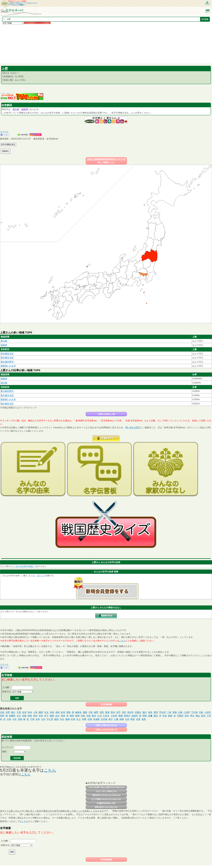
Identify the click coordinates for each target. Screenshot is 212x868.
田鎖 (24, 716)
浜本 (187, 716)
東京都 (16, 109)
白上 (79, 719)
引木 (14, 719)
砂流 (63, 712)
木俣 (41, 716)
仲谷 (165, 716)
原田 (156, 712)
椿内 (94, 716)
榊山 (198, 716)
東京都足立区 (7, 354)
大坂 (9, 719)
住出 (62, 719)
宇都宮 (180, 716)
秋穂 (30, 716)
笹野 (2, 716)
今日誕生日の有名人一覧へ (106, 803)
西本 (113, 712)
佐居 (24, 712)
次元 (19, 716)
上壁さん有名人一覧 (106, 414)
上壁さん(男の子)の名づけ (106, 725)
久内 (43, 719)
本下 (46, 716)
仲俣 (52, 712)
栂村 (72, 716)
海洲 (57, 712)
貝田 (102, 712)
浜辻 (57, 716)
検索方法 (6, 692)
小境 (35, 712)
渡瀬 (107, 712)
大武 (127, 719)
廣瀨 (120, 716)
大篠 (180, 712)
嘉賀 (144, 719)
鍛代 (203, 716)
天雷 (19, 712)
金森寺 (135, 716)
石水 (46, 712)
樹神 (77, 716)
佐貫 (138, 719)
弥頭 (30, 712)
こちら (122, 641)
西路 (69, 712)
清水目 (130, 712)
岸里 (124, 712)
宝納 (83, 716)
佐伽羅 (96, 719)
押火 (192, 716)
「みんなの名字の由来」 (24, 566)
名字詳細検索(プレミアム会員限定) (37, 23)
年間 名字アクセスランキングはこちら (106, 795)
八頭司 (187, 712)
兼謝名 (78, 712)
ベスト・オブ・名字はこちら (106, 791)
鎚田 (57, 719)
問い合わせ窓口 (133, 427)
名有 (38, 719)
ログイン (40, 576)
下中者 (194, 712)
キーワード (8, 747)
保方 (111, 719)
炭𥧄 (150, 716)
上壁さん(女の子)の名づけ (106, 730)
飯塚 (68, 719)
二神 (169, 712)
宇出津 (162, 712)
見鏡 (20, 719)
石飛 (90, 719)
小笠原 (114, 716)
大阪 (201, 712)
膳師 (85, 712)
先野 (8, 712)
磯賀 (41, 712)
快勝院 (12, 716)
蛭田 (133, 719)
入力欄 (5, 687)
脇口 (145, 712)
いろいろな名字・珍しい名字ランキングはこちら (106, 787)
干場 (32, 719)
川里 (91, 712)
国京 (156, 716)
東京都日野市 (7, 362)
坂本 (150, 712)
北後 (2, 712)
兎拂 (175, 712)
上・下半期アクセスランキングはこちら (106, 799)
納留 (170, 716)
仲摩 (84, 719)
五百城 (104, 719)
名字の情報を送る (8, 144)
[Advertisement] (81, 44)
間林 (145, 716)
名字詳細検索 (106, 704)
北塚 (88, 716)
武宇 (118, 712)
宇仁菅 (50, 719)
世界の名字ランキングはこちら (106, 807)
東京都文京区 (7, 358)
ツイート (4, 132)
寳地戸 (127, 716)
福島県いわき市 (8, 366)
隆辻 (13, 712)
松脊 (73, 719)
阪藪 (52, 716)
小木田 (208, 712)
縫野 (96, 712)
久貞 (100, 716)
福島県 (24, 109)
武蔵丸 (138, 712)
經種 (122, 719)
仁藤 (116, 719)
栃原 (63, 716)
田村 (35, 716)
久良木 (106, 716)
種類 (4, 752)
